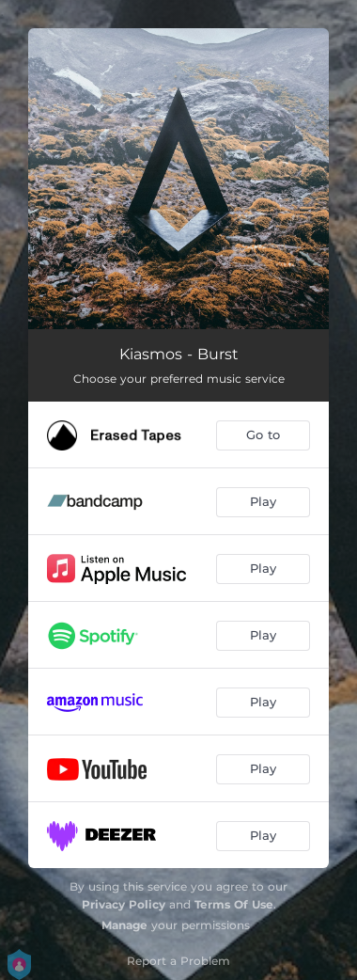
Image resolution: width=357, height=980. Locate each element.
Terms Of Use (234, 904)
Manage (124, 925)
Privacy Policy (124, 904)
